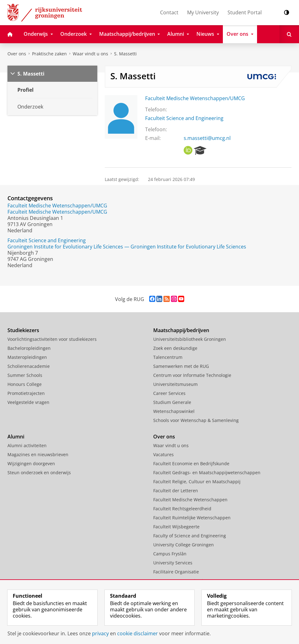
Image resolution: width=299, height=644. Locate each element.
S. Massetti (125, 54)
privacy (100, 633)
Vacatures (163, 454)
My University (203, 12)
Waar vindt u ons (90, 54)
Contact (169, 12)
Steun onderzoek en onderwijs (39, 473)
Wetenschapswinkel (174, 411)
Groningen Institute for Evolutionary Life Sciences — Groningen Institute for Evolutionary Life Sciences (127, 247)
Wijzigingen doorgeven (31, 463)
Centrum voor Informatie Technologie (192, 375)
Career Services (169, 393)
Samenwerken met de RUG (181, 366)
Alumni (16, 437)
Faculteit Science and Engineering (184, 118)
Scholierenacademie (29, 366)
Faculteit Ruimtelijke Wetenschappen (192, 518)
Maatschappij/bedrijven (181, 330)
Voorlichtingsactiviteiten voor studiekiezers (52, 339)
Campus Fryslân (170, 554)
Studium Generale (172, 402)
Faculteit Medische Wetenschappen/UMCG (195, 98)
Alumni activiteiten (27, 445)
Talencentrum (168, 357)
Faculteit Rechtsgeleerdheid (182, 509)
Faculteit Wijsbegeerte (176, 527)
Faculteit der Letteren (176, 491)
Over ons (17, 54)
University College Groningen (184, 545)
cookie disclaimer (138, 633)
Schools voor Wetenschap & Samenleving (196, 420)
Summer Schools (25, 375)
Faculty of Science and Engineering (190, 536)
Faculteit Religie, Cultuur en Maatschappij (197, 482)
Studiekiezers (23, 330)
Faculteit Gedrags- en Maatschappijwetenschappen (207, 473)
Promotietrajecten (26, 393)
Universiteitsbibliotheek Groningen (190, 339)
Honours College (25, 384)
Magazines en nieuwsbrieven (38, 454)
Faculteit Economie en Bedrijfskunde (191, 463)
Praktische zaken (49, 54)
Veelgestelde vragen (28, 402)
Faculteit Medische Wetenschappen (190, 500)
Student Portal (245, 12)
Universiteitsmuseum (175, 384)
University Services (173, 563)
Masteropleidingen (27, 357)
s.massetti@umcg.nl (207, 138)
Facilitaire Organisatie (176, 572)
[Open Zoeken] (289, 34)
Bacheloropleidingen (29, 348)
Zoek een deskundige (175, 348)
